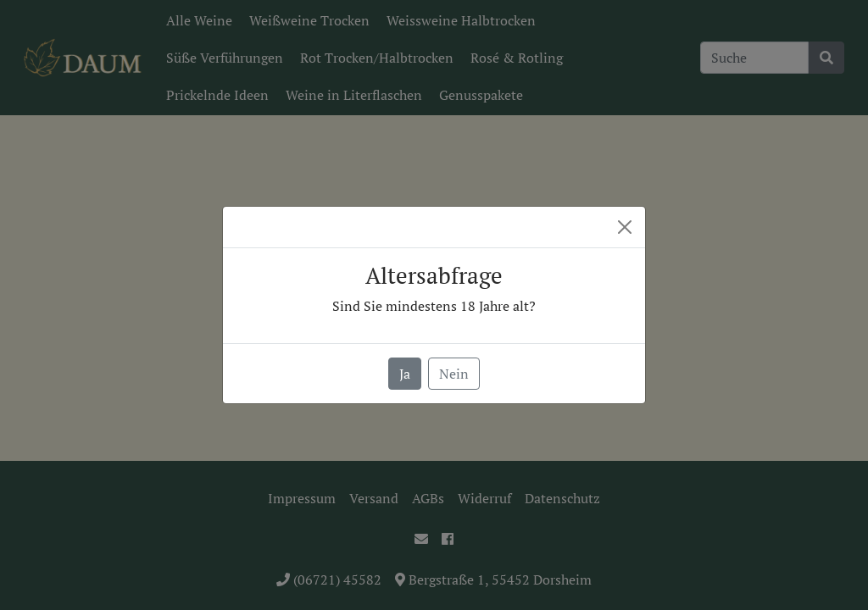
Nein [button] (454, 374)
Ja (405, 374)
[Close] (625, 227)
